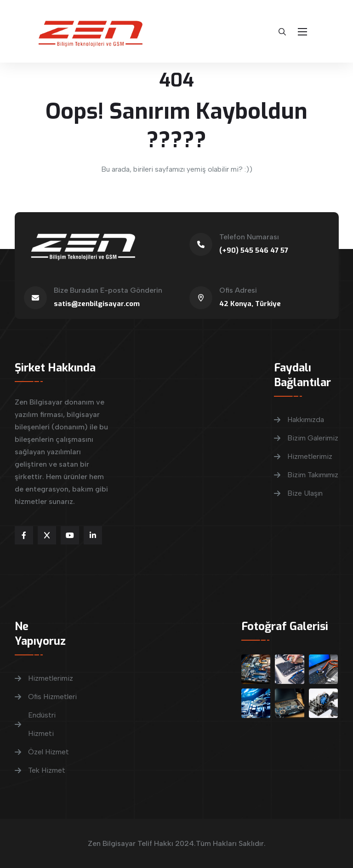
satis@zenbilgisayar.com (97, 304)
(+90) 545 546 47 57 (254, 250)
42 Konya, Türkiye (250, 304)
